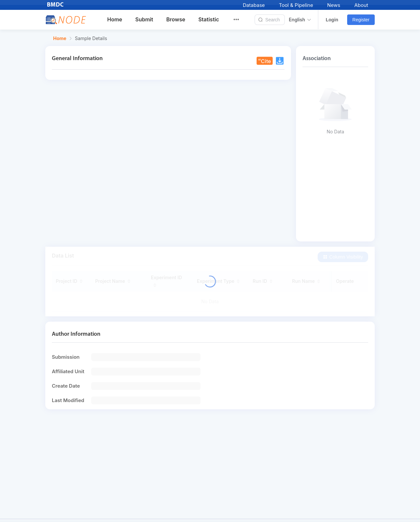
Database (254, 5)
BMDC (55, 5)
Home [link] (60, 38)
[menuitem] (240, 20)
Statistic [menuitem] (209, 19)
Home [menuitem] (115, 19)
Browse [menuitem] (176, 19)
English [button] (300, 20)
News (334, 5)
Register (361, 20)
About (361, 5)
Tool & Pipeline (296, 5)
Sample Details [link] (91, 38)
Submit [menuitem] (144, 19)
